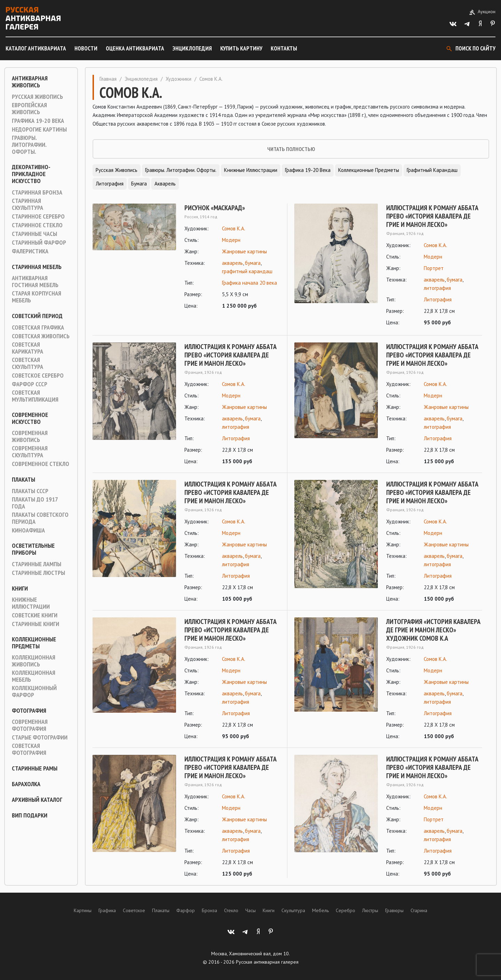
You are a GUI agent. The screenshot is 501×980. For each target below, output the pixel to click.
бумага (253, 263)
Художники (178, 79)
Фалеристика (30, 251)
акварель (232, 263)
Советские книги (35, 615)
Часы (250, 910)
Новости (86, 48)
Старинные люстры (38, 573)
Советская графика (38, 327)
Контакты (284, 48)
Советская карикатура (27, 348)
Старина (419, 910)
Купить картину (241, 48)
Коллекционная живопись (34, 661)
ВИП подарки (30, 815)
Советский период (37, 316)
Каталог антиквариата (36, 48)
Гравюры (394, 910)
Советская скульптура (27, 363)
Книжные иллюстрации (31, 603)
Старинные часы (34, 234)
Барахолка (26, 784)
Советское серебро (38, 376)
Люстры (370, 910)
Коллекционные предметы (34, 643)
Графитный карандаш (432, 170)
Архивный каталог (37, 800)
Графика (107, 910)
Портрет (434, 268)
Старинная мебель (37, 267)
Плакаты (23, 480)
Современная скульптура (30, 452)
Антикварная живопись (30, 82)
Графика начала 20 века (249, 283)
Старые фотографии (40, 737)
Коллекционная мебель (34, 676)
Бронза (209, 910)
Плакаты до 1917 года (35, 503)
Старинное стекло (37, 225)
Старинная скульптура (27, 204)
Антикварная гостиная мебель (35, 282)
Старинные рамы (35, 768)
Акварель (165, 184)
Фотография (29, 711)
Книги (20, 588)
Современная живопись (30, 436)
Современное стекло (41, 464)
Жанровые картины (244, 251)
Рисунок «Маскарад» (215, 208)
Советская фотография (29, 749)
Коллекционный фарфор (34, 691)
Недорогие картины (39, 129)
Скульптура (293, 910)
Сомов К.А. (234, 228)
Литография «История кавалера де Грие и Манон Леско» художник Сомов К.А (433, 630)
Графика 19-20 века (38, 121)
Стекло (231, 910)
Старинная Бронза (37, 192)
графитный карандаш (247, 271)
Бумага (139, 184)
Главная (108, 79)
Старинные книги (35, 624)
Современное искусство (30, 418)
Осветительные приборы (33, 549)
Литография (110, 184)
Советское (134, 910)
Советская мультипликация (35, 396)
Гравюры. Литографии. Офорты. (29, 145)
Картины (83, 910)
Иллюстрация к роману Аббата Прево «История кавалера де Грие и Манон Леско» (432, 216)
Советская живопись (41, 336)
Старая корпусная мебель (37, 297)
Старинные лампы (37, 564)
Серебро (345, 910)
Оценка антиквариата (135, 48)
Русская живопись (37, 97)
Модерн (231, 240)
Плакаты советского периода (40, 518)
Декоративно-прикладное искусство (31, 174)
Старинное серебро (38, 216)
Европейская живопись (29, 109)
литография (437, 288)
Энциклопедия (192, 48)
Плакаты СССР (30, 491)
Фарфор (186, 910)
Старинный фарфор (39, 243)
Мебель (320, 910)
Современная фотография (30, 725)
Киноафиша (28, 530)
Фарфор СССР (30, 384)
